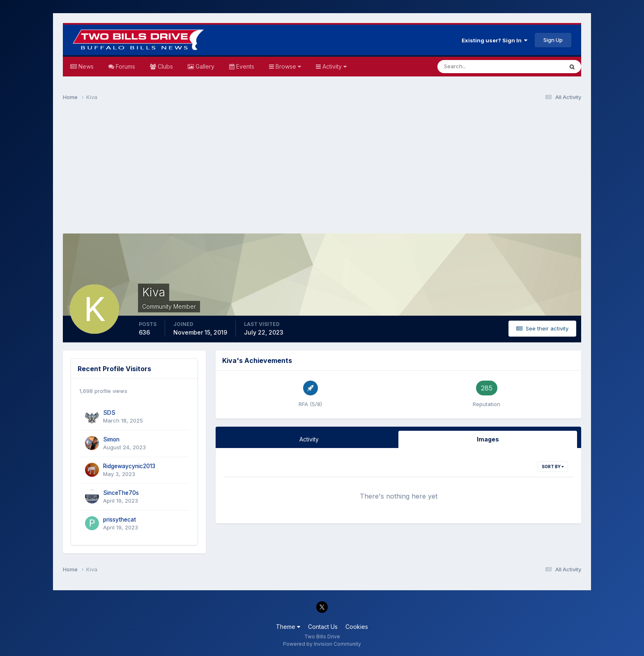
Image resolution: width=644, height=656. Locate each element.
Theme (288, 627)
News (85, 66)
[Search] (474, 67)
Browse (287, 66)
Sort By (553, 467)
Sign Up (553, 40)
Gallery (204, 66)
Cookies (357, 627)
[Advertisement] (322, 171)
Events (244, 66)
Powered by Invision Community (322, 644)
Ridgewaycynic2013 (129, 466)
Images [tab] (488, 439)
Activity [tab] (309, 439)
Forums (125, 66)
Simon (111, 439)
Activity (334, 66)
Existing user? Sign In (494, 40)
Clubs (164, 66)
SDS (109, 413)
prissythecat (120, 520)
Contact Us (323, 627)
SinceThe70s (121, 493)
